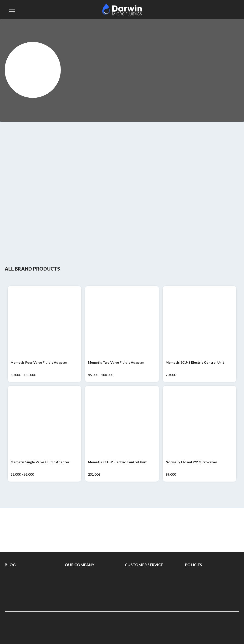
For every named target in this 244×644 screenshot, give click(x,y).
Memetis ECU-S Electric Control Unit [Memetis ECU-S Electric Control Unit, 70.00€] (195, 362)
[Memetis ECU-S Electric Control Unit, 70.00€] (200, 323)
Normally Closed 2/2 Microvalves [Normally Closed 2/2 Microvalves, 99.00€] (192, 462)
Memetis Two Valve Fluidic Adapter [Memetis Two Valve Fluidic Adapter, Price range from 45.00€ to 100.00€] (116, 362)
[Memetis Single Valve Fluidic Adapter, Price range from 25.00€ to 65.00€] (44, 423)
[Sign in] (223, 10)
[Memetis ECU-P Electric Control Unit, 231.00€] (122, 423)
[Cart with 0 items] (234, 9)
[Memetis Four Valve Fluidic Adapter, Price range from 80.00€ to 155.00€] (44, 323)
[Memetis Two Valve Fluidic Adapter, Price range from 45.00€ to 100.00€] (122, 323)
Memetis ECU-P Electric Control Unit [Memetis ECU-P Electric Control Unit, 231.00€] (117, 462)
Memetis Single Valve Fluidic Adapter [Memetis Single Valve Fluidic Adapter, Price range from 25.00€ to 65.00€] (40, 462)
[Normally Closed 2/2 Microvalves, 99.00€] (200, 423)
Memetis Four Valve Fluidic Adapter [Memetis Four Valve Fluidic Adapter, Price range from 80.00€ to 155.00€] (39, 362)
